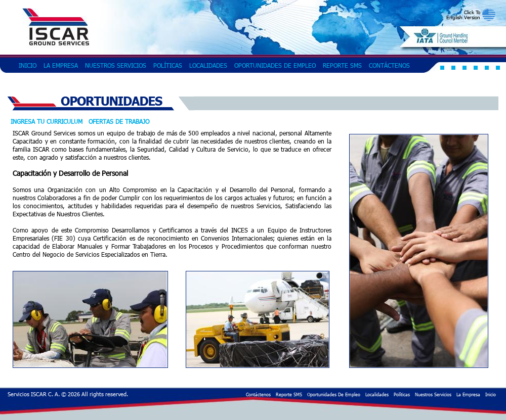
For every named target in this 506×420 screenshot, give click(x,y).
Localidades (208, 65)
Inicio (28, 65)
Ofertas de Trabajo (119, 121)
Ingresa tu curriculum (47, 121)
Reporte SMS (342, 65)
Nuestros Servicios (116, 65)
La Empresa (61, 65)
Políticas (168, 65)
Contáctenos (389, 65)
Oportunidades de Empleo (275, 65)
